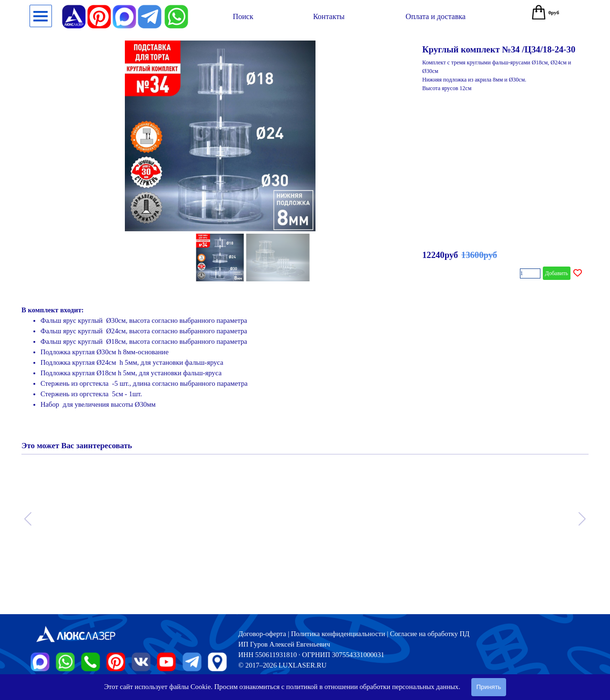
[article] (305, 162)
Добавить (557, 273)
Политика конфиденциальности (338, 634)
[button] (176, 9)
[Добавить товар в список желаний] (578, 273)
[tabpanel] (305, 362)
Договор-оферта (262, 634)
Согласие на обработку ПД (430, 634)
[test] (243, 17)
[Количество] (530, 273)
